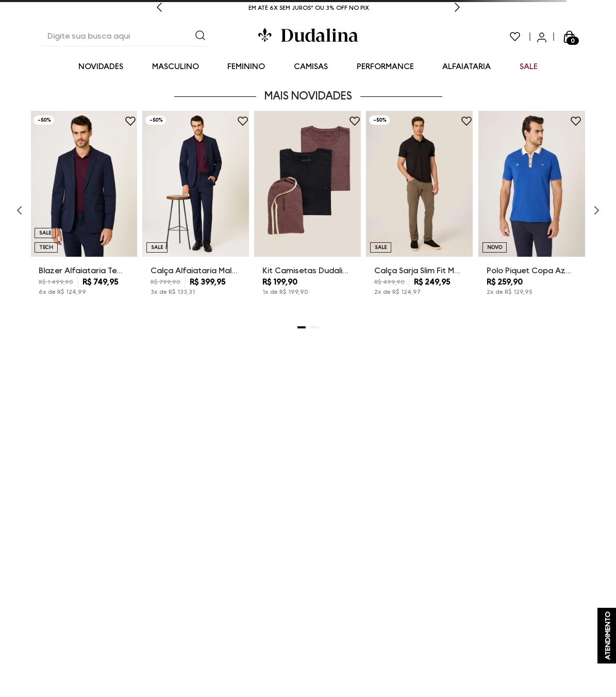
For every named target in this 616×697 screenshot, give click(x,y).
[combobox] (125, 37)
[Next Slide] (457, 8)
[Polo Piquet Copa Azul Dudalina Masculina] (532, 211)
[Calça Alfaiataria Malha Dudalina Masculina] (196, 211)
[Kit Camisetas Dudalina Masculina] (307, 211)
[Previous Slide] (159, 8)
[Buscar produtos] (201, 36)
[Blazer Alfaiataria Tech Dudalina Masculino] (84, 211)
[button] (302, 327)
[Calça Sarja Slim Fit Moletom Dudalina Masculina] (419, 211)
